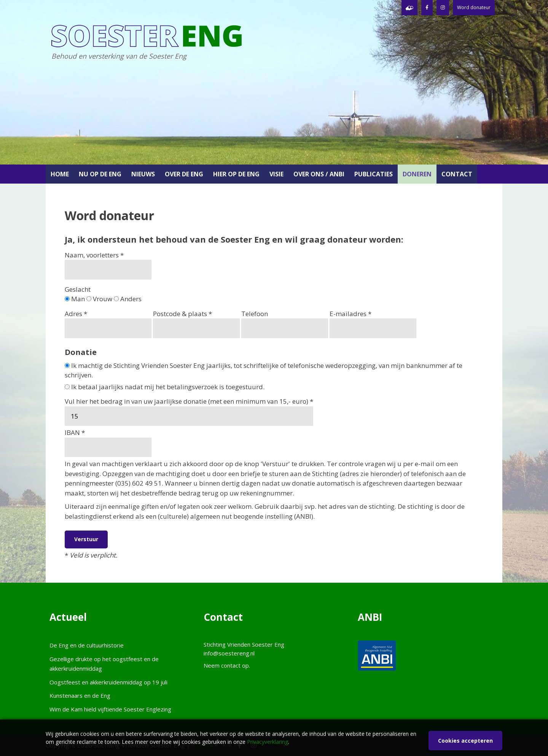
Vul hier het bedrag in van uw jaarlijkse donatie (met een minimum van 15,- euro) (189, 411)
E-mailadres (373, 324)
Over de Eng (184, 174)
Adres (108, 324)
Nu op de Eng (100, 174)
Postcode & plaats (196, 324)
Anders (128, 299)
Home (60, 174)
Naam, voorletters (108, 265)
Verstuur (86, 539)
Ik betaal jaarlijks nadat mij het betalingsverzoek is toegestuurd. (165, 387)
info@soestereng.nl (229, 653)
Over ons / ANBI (319, 174)
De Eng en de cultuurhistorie (87, 645)
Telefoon (285, 324)
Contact (457, 174)
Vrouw (99, 299)
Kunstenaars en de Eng (80, 695)
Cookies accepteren (465, 741)
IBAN (108, 443)
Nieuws (143, 174)
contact (231, 665)
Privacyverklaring (268, 742)
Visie (276, 174)
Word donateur (474, 7)
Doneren (417, 174)
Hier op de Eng (236, 174)
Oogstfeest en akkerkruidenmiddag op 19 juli (108, 682)
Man (75, 299)
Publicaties (374, 174)
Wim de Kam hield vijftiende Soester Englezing (110, 709)
